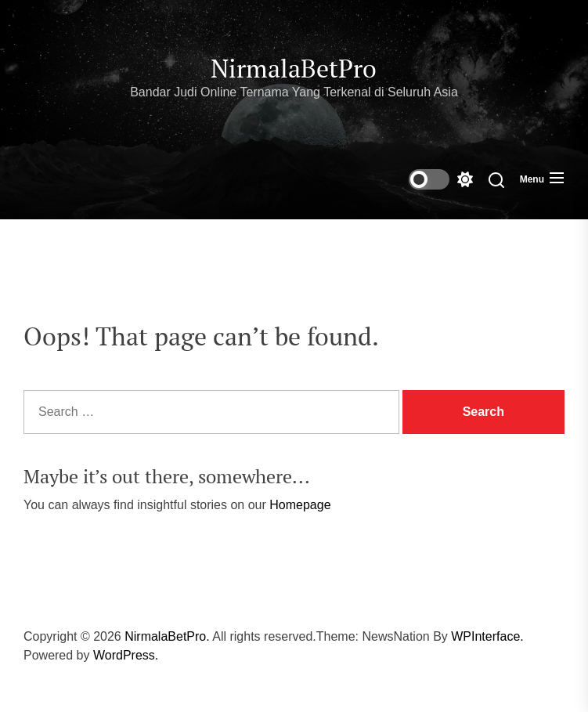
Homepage (300, 505)
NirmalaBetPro (294, 68)
